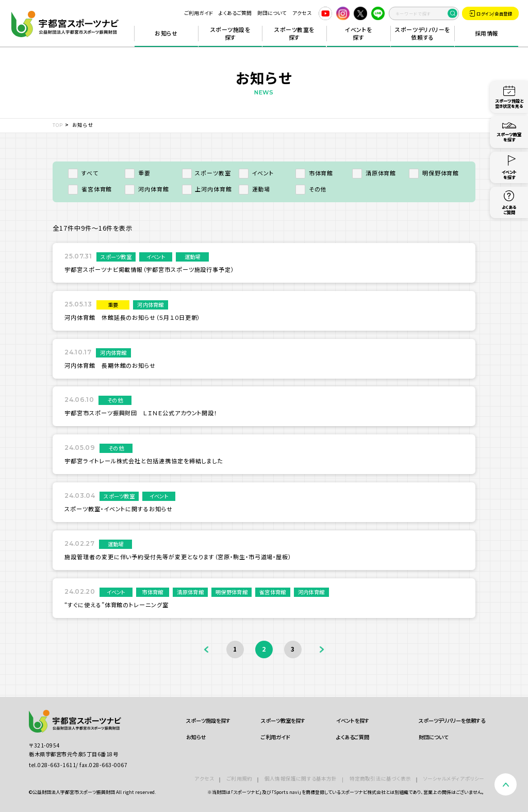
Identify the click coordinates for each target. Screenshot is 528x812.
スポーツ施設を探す (230, 34)
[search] (424, 13)
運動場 (254, 189)
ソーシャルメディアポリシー (454, 778)
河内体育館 (147, 189)
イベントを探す (358, 34)
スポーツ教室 (207, 173)
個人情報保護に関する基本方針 (301, 778)
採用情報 (487, 33)
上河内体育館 (207, 189)
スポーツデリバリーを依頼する (422, 34)
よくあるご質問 (235, 13)
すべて (83, 173)
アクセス (302, 13)
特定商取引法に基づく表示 (380, 778)
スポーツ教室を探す (294, 34)
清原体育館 (374, 173)
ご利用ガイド (199, 13)
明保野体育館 (434, 173)
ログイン (491, 13)
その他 (311, 189)
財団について (272, 13)
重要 (138, 173)
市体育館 (314, 173)
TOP (57, 125)
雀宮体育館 (90, 189)
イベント (256, 173)
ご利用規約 (239, 778)
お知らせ (166, 33)
